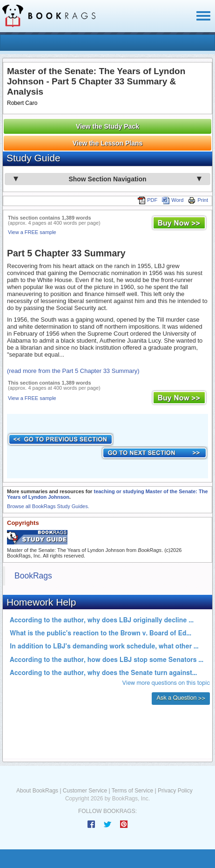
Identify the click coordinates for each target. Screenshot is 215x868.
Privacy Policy (175, 791)
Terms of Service (132, 791)
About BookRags (37, 791)
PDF (148, 200)
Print (198, 200)
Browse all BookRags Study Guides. (48, 506)
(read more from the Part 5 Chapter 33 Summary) (73, 371)
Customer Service (85, 791)
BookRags (33, 576)
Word (173, 200)
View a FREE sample (32, 232)
